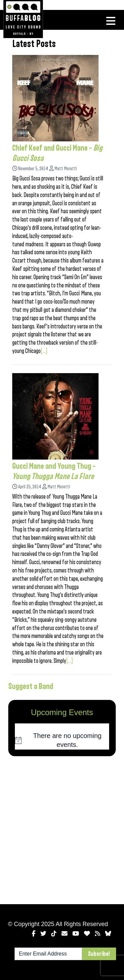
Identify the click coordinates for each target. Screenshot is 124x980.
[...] (44, 351)
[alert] (62, 740)
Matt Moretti (66, 169)
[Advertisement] (62, 829)
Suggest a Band (31, 686)
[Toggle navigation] (111, 21)
